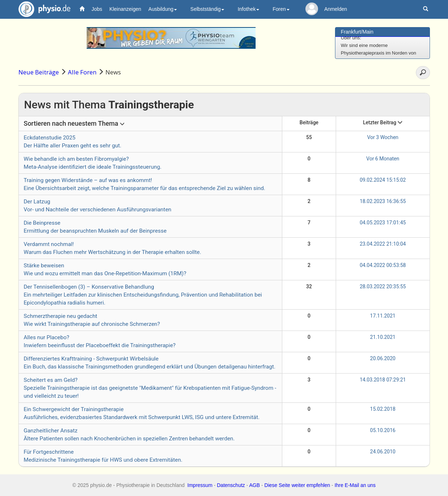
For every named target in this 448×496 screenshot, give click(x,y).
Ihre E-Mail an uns (355, 485)
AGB (255, 485)
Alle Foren (82, 72)
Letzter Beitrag (383, 122)
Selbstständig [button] (207, 9)
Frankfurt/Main (357, 32)
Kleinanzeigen (125, 9)
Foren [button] (281, 9)
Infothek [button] (248, 9)
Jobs (97, 9)
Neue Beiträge (39, 72)
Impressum (200, 485)
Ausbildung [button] (163, 9)
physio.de (42, 9)
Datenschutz (231, 485)
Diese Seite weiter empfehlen (297, 485)
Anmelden (336, 9)
